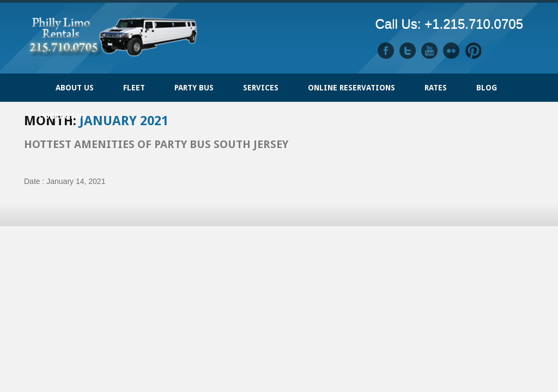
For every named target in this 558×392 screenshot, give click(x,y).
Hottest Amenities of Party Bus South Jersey (156, 144)
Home (32, 82)
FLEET (134, 88)
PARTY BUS (194, 88)
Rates (436, 88)
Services (261, 88)
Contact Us (62, 116)
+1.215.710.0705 (474, 24)
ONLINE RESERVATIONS (351, 88)
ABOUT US (75, 88)
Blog (487, 88)
